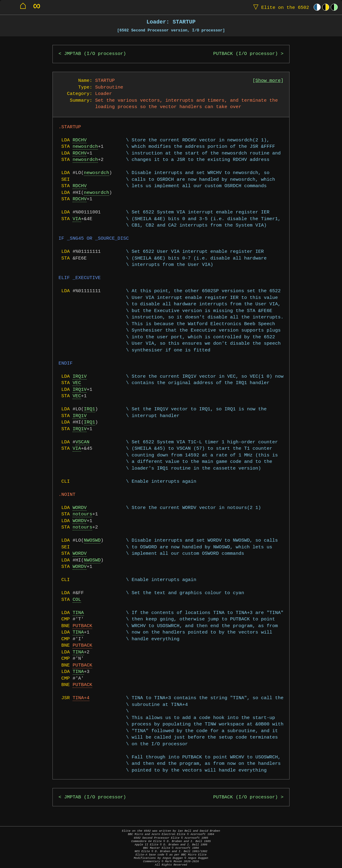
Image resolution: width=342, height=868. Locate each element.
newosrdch (85, 147)
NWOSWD (92, 541)
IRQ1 (90, 409)
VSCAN (82, 442)
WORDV (80, 508)
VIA (77, 219)
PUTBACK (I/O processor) (246, 54)
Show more (268, 81)
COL (77, 600)
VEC (77, 383)
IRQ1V (80, 377)
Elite (280, 7)
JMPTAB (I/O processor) (95, 54)
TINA (78, 613)
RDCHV (80, 140)
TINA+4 (81, 698)
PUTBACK (83, 626)
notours (83, 514)
